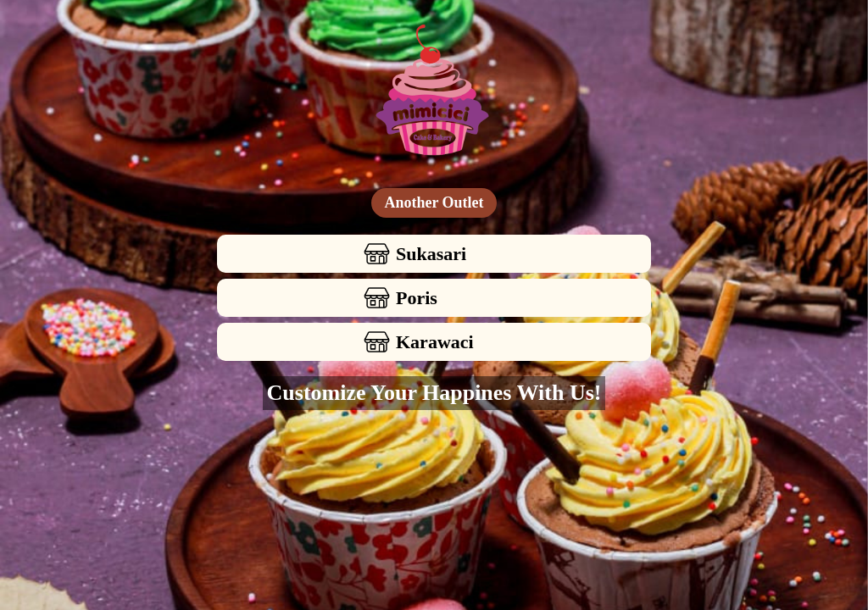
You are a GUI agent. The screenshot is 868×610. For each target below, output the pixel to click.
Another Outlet (434, 202)
